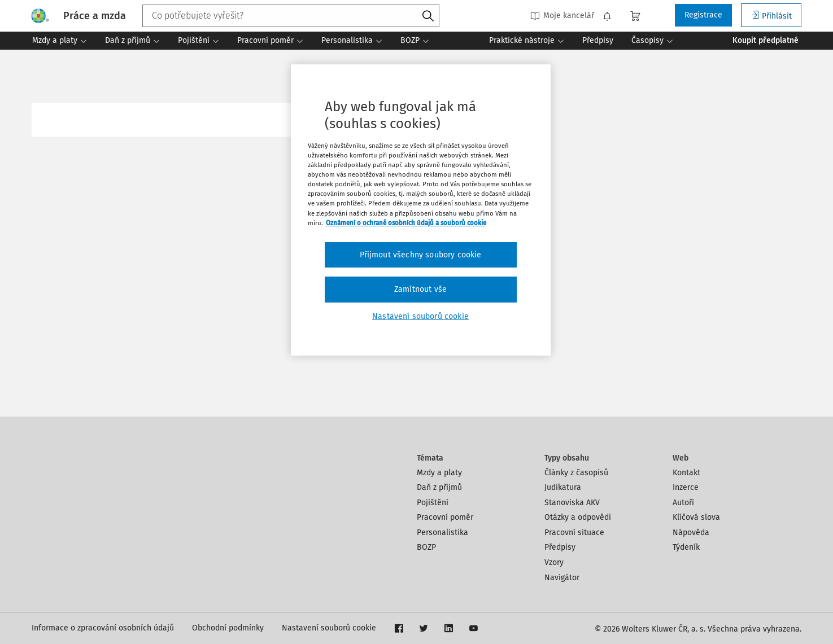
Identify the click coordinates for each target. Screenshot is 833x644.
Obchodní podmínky (228, 628)
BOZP (426, 547)
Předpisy (560, 547)
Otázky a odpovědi (578, 517)
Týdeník (686, 547)
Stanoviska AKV (572, 503)
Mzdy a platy (439, 473)
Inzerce (686, 487)
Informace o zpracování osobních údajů (103, 628)
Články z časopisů (576, 473)
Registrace (703, 15)
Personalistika (442, 533)
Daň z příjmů (439, 487)
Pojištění (433, 503)
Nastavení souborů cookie (329, 628)
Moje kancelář (562, 16)
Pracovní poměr (445, 517)
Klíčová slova (696, 517)
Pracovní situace (574, 533)
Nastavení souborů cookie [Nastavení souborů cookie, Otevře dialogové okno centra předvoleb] (420, 316)
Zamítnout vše (420, 289)
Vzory (554, 562)
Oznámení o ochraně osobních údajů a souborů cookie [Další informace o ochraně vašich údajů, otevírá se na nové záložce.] (406, 223)
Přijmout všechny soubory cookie (421, 255)
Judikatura (563, 487)
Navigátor (562, 578)
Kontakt (686, 473)
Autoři (683, 503)
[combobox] (291, 16)
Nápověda (691, 533)
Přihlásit (771, 16)
